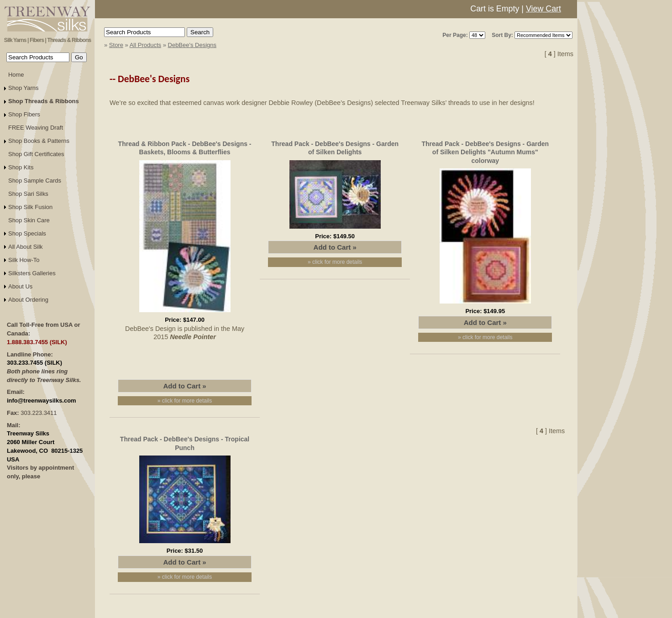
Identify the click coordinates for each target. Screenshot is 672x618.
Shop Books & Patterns (39, 141)
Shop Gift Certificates (36, 154)
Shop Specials (27, 233)
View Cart (543, 9)
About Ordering (28, 300)
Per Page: (455, 35)
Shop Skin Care (29, 220)
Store (116, 45)
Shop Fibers (24, 114)
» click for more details (185, 401)
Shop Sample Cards (35, 181)
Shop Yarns (24, 88)
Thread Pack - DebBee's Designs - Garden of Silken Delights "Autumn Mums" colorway (485, 152)
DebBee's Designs (192, 45)
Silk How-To (24, 260)
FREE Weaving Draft (36, 128)
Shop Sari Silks (28, 194)
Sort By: (502, 35)
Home (16, 75)
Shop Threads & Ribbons (44, 101)
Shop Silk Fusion (30, 207)
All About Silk (26, 247)
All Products (145, 45)
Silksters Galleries (32, 273)
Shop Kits (21, 167)
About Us (20, 286)
